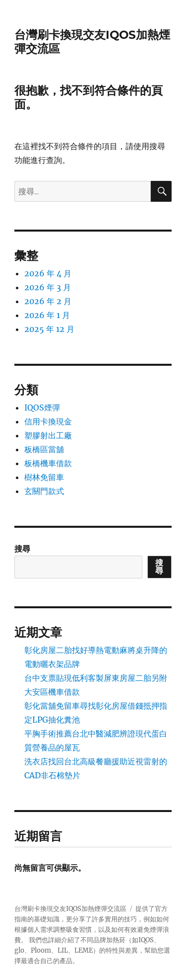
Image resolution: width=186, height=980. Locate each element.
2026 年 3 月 (48, 287)
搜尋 (22, 549)
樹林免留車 (44, 477)
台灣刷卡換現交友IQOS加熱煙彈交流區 (70, 909)
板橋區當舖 (44, 449)
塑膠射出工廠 (48, 435)
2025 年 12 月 (49, 329)
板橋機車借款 (48, 463)
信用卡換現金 (48, 421)
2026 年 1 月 (47, 315)
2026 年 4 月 (48, 273)
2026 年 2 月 (48, 301)
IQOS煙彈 (42, 408)
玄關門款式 (44, 491)
